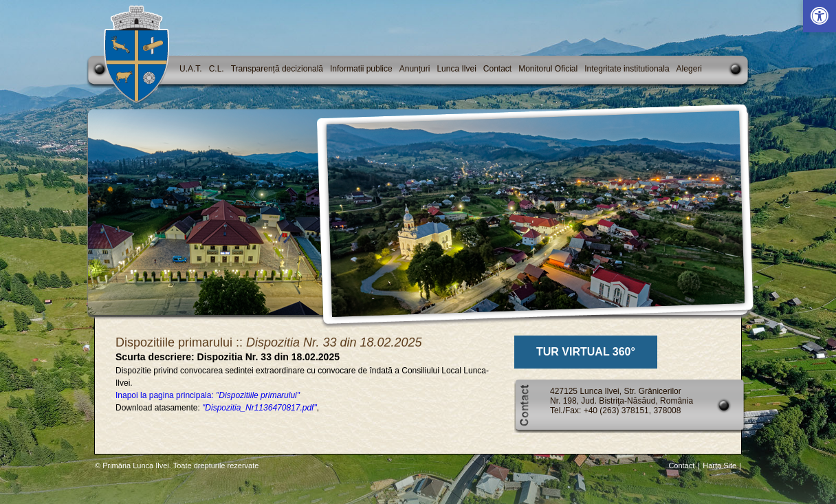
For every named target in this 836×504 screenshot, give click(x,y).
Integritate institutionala (627, 69)
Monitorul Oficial (548, 69)
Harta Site (719, 465)
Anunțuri (415, 69)
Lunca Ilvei (456, 69)
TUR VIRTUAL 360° (586, 352)
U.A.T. (191, 69)
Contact (497, 69)
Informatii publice (361, 69)
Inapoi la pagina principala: (208, 395)
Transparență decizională (277, 69)
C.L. (217, 69)
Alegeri (689, 69)
